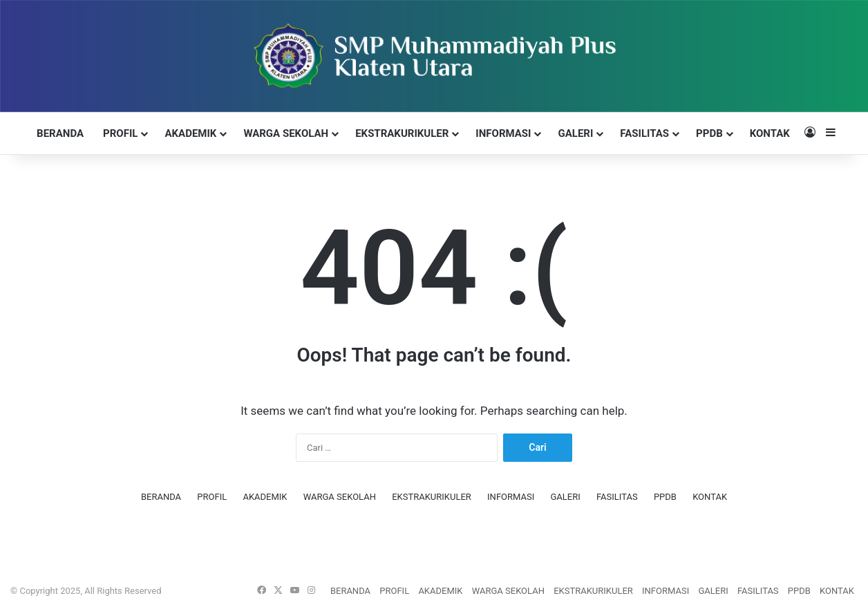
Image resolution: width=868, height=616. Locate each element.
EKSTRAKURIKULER (402, 133)
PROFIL (120, 133)
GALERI (575, 133)
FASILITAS (644, 133)
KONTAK (770, 133)
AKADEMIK (190, 133)
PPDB (709, 133)
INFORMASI (503, 133)
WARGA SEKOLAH (286, 133)
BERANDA (60, 133)
